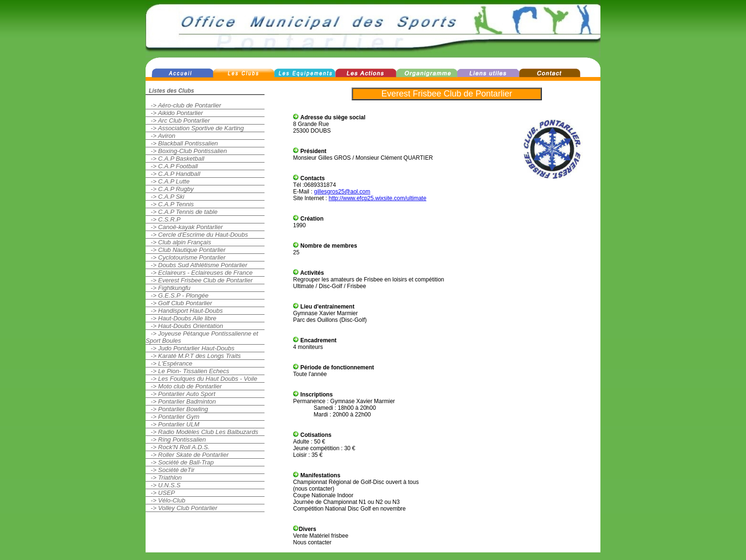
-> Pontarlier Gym (172, 417)
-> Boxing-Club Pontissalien (186, 151)
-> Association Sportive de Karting (195, 128)
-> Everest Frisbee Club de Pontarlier (199, 280)
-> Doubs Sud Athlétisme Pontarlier (196, 265)
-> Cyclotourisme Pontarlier (186, 257)
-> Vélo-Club (165, 500)
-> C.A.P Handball (173, 174)
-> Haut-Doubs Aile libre (181, 318)
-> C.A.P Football (172, 166)
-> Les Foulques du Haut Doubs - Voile (201, 379)
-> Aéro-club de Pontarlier (183, 105)
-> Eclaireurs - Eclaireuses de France (199, 273)
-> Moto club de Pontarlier (184, 386)
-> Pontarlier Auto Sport (181, 394)
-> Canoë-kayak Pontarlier (184, 227)
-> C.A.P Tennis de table (182, 212)
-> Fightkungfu (168, 288)
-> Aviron (161, 136)
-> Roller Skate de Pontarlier (187, 455)
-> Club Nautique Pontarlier (186, 250)
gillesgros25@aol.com (342, 192)
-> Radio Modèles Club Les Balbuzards (202, 432)
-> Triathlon (164, 478)
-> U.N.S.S (163, 485)
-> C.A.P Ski (165, 197)
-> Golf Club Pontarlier (179, 303)
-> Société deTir (170, 470)
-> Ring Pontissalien (176, 439)
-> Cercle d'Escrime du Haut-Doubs (197, 235)
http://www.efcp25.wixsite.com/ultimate (378, 198)
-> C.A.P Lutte (167, 181)
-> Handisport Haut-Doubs (184, 311)
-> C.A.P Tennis (170, 204)
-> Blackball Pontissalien (182, 143)
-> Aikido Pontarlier (174, 113)
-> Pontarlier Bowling (177, 409)
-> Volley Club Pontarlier (182, 508)
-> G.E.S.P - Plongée (177, 295)
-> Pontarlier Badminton (181, 401)
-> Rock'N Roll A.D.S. (178, 447)
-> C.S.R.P (163, 219)
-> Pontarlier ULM (172, 424)
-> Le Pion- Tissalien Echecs (187, 371)
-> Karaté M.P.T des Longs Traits (193, 356)
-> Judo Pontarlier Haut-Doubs (190, 348)
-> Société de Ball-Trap (180, 462)
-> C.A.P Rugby (170, 189)
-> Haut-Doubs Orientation (184, 326)
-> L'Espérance (169, 363)
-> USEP (160, 493)
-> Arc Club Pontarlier (178, 121)
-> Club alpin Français (178, 242)
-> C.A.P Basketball (175, 159)
